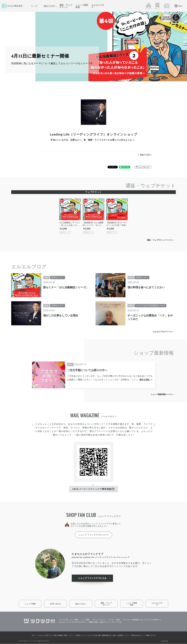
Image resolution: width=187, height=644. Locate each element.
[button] (143, 167)
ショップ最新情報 (82, 6)
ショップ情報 (30, 604)
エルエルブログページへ (163, 332)
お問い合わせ (55, 604)
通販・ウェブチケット (66, 6)
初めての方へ (50, 6)
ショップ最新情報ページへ (162, 394)
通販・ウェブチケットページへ (160, 240)
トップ (34, 6)
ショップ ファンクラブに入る (93, 578)
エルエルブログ (98, 6)
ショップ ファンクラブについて (93, 535)
